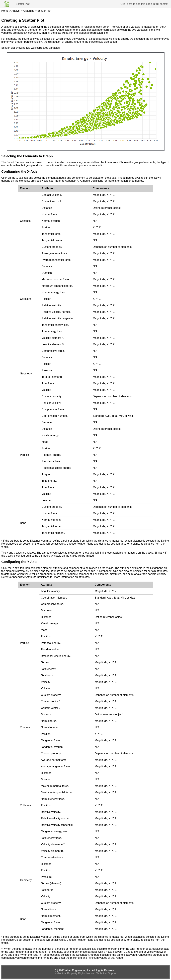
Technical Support (107, 973)
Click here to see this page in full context (144, 4)
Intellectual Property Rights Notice (74, 973)
